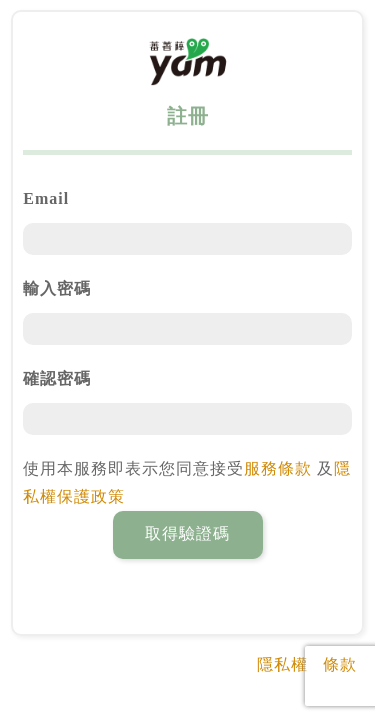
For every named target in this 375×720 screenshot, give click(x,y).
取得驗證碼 (187, 533)
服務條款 (278, 468)
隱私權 (282, 664)
